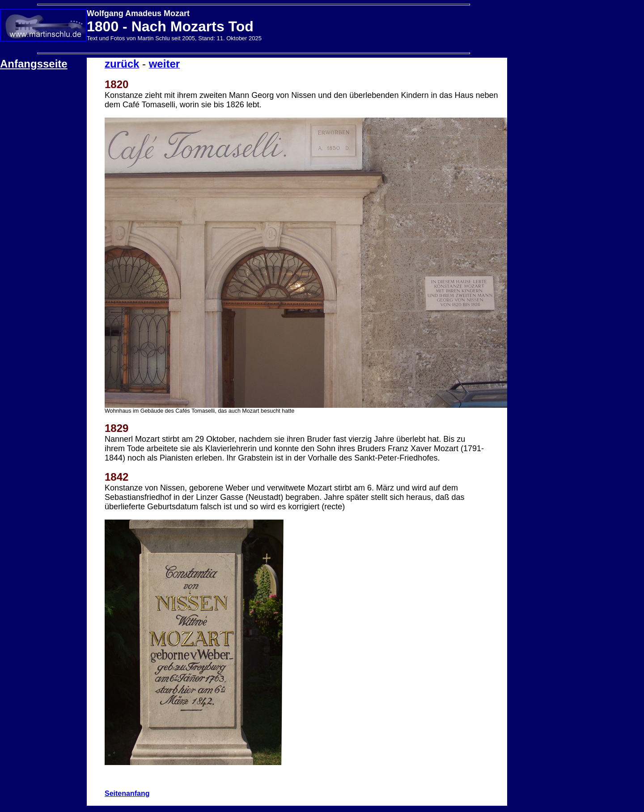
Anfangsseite (34, 64)
